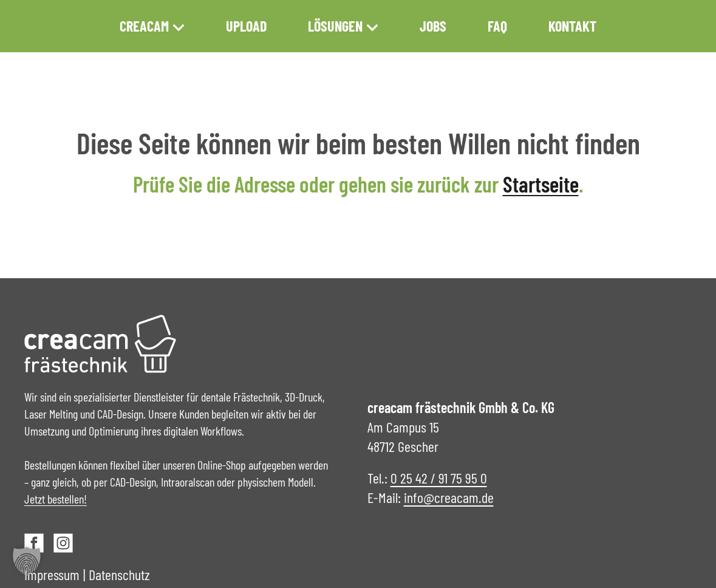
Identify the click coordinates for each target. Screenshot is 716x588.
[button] (27, 561)
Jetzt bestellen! (56, 499)
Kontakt (572, 26)
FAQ (497, 26)
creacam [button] (152, 26)
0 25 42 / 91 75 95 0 (439, 478)
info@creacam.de (449, 497)
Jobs (433, 26)
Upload (246, 26)
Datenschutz (119, 574)
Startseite (541, 184)
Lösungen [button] (343, 26)
